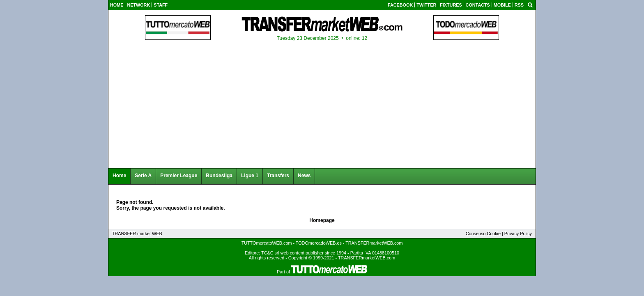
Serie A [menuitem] (143, 176)
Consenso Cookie (483, 234)
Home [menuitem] (119, 176)
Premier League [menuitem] (179, 176)
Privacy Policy (518, 234)
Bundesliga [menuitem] (219, 176)
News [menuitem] (304, 176)
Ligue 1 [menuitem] (250, 176)
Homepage (322, 220)
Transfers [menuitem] (278, 176)
